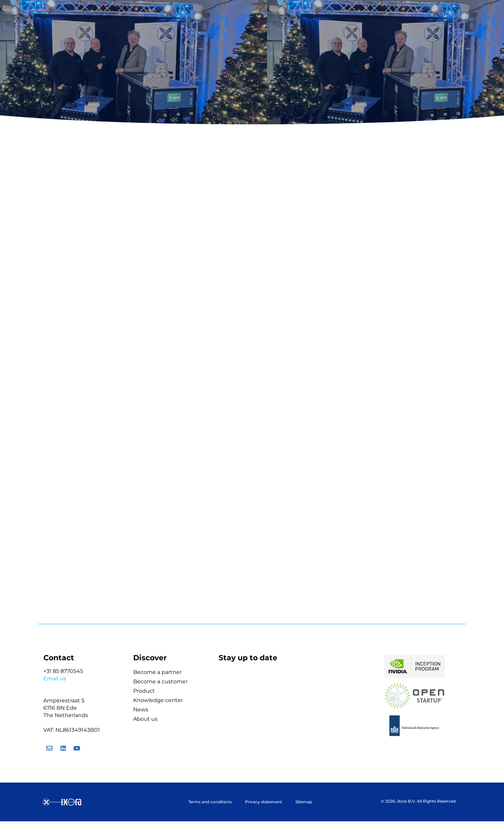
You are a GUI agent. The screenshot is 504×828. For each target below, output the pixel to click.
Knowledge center (158, 700)
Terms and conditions (210, 802)
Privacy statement (264, 802)
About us (145, 719)
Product (144, 691)
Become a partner (157, 672)
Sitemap (304, 802)
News (141, 710)
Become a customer (160, 681)
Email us (55, 678)
